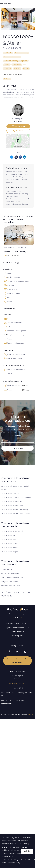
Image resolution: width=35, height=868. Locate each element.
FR (14, 617)
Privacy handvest (17, 632)
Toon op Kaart (18, 146)
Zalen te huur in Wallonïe (10, 493)
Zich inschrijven (18, 448)
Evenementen (9, 309)
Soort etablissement (12, 366)
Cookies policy (17, 636)
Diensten (7, 314)
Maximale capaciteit (12, 381)
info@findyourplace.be (18, 684)
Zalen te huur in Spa (9, 540)
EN (21, 617)
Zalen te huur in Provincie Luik (12, 501)
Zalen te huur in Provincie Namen (13, 506)
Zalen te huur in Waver (9, 548)
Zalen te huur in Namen (10, 544)
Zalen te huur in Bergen (10, 552)
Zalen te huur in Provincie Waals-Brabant (16, 497)
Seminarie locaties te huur (11, 586)
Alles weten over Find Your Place (17, 624)
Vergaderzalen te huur (10, 582)
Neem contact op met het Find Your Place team (18, 661)
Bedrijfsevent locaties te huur (12, 573)
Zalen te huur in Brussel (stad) (12, 531)
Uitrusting (7, 269)
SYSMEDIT (30, 714)
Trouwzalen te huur (8, 569)
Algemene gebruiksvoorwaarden (17, 628)
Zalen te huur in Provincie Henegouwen (15, 514)
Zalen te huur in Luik (8, 535)
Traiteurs (7, 350)
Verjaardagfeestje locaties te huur (14, 578)
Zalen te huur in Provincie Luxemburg (15, 510)
